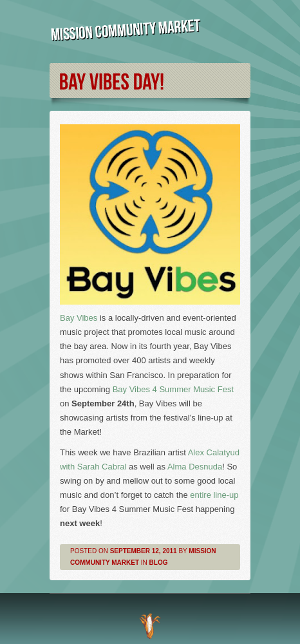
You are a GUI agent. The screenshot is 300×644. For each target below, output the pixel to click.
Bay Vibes (79, 318)
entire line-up (214, 495)
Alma (195, 467)
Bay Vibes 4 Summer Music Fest (173, 389)
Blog (159, 563)
